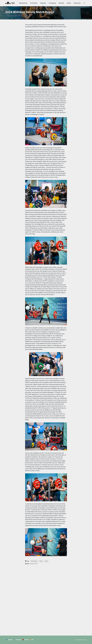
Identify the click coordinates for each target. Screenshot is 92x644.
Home (13, 3)
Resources (77, 3)
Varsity (46, 628)
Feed (33, 640)
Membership (23, 3)
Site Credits (84, 640)
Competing (52, 3)
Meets (41, 628)
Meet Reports (34, 628)
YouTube (27, 640)
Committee (33, 3)
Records (61, 3)
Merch (68, 3)
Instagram (18, 640)
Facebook (10, 640)
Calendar (42, 3)
